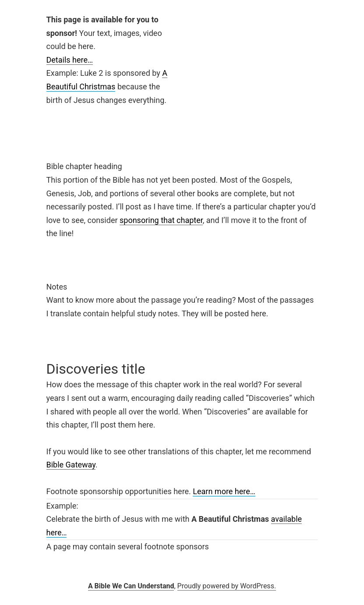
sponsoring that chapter (161, 220)
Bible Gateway (71, 465)
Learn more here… (224, 491)
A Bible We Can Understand (131, 586)
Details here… (70, 60)
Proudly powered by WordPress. (227, 586)
